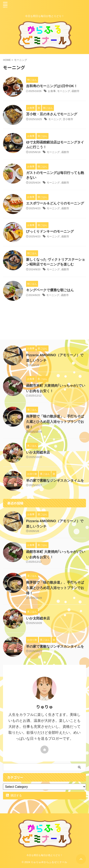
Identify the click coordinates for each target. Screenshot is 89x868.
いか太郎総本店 (38, 452)
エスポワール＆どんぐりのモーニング (55, 203)
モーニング (64, 91)
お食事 (52, 91)
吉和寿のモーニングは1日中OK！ (52, 86)
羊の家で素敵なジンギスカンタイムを (55, 481)
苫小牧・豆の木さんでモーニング (52, 114)
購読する (14, 795)
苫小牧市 (68, 119)
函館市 (75, 91)
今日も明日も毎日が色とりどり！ (44, 855)
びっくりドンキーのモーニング (50, 231)
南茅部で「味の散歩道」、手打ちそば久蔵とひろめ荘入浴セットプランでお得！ (55, 422)
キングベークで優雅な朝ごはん (50, 290)
